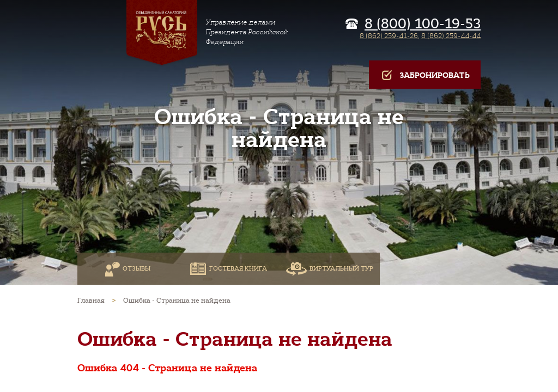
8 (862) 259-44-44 (451, 36)
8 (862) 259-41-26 (389, 36)
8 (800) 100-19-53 (423, 24)
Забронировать (425, 75)
